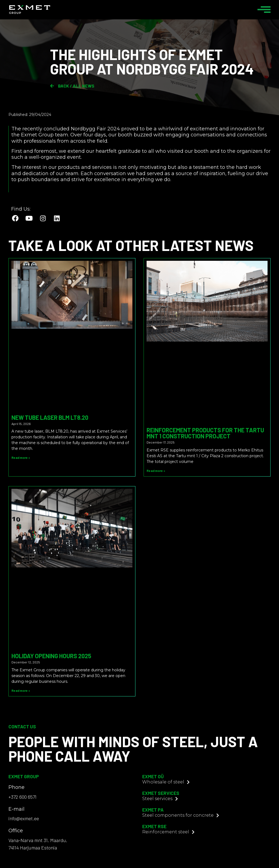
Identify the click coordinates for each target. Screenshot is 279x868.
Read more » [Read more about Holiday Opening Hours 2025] (21, 690)
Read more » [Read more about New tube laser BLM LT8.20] (21, 457)
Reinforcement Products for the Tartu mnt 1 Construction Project (205, 433)
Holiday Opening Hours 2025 (51, 656)
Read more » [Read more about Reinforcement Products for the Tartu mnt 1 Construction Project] (156, 471)
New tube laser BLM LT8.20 (50, 417)
